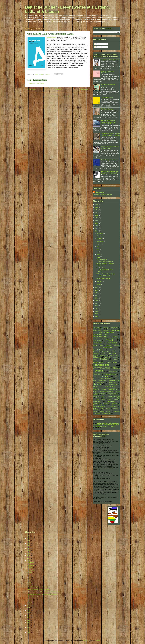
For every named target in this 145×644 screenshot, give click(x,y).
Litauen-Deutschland (106, 379)
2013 (97, 293)
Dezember (100, 233)
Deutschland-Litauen (101, 336)
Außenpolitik (114, 327)
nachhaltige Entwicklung (107, 391)
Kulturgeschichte (101, 365)
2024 (97, 210)
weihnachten (117, 412)
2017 (97, 228)
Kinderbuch (104, 359)
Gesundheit (113, 350)
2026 (97, 205)
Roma (98, 400)
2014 (97, 290)
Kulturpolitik (108, 367)
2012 (97, 295)
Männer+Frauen (113, 384)
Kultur (115, 363)
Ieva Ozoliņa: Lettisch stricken (110, 60)
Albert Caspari (100, 192)
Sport (95, 405)
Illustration (96, 355)
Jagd (117, 355)
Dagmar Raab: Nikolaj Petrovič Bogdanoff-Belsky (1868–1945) (110, 134)
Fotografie (109, 346)
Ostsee (95, 395)
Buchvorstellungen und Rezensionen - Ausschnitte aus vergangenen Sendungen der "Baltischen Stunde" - (106, 425)
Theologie (115, 408)
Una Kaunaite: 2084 (107, 98)
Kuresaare (96, 369)
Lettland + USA (114, 371)
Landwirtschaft (116, 369)
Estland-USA (107, 344)
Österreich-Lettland (100, 393)
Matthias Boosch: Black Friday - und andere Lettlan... (106, 275)
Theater (108, 408)
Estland (109, 340)
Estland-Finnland (98, 342)
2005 (97, 314)
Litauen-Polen (103, 381)
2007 (97, 309)
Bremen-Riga (106, 331)
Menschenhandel (97, 388)
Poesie (103, 396)
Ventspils (95, 412)
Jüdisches (97, 357)
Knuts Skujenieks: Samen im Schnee (38, 589)
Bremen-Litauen (97, 331)
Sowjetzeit (111, 401)
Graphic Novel (106, 352)
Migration (96, 390)
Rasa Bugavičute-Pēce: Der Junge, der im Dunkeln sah (109, 172)
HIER (113, 426)
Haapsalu (115, 352)
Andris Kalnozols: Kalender (109, 160)
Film (102, 346)
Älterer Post (84, 90)
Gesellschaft (98, 350)
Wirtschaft (97, 413)
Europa (115, 344)
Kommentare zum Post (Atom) (61, 96)
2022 (97, 215)
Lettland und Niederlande (100, 373)
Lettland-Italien (114, 373)
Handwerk (96, 354)
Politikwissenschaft (114, 396)
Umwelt (116, 410)
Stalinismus (114, 407)
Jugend (107, 357)
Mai (98, 252)
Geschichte (107, 348)
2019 (97, 223)
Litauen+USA (113, 382)
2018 (97, 226)
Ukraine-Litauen (107, 410)
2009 (97, 303)
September (100, 241)
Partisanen (104, 395)
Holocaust (112, 354)
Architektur (96, 327)
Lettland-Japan (97, 375)
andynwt (86, 640)
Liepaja (95, 377)
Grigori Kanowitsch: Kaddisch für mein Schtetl (110, 148)
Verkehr (102, 412)
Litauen (104, 377)
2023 (97, 212)
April (98, 254)
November (100, 236)
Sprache (104, 405)
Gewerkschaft (96, 352)
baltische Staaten (98, 329)
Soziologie (115, 403)
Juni (98, 249)
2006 (97, 311)
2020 (97, 220)
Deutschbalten (116, 330)
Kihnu (94, 359)
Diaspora (115, 336)
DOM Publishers (52, 37)
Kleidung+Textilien (111, 361)
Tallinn (95, 408)
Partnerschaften (114, 395)
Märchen (95, 386)
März (98, 257)
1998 (97, 317)
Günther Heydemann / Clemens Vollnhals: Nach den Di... (105, 270)
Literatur (97, 384)
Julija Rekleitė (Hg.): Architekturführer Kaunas (105, 260)
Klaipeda (95, 361)
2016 (97, 231)
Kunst (115, 367)
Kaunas (115, 357)
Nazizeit (118, 391)
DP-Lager (95, 338)
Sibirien (116, 400)
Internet (112, 355)
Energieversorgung (114, 338)
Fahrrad (95, 346)
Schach (103, 400)
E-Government (103, 338)
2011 (97, 298)
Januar (99, 284)
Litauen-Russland (115, 380)
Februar (99, 281)
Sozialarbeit (96, 403)
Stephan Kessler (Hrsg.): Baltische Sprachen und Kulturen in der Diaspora (109, 122)
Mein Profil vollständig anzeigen (103, 195)
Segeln (109, 400)
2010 (97, 301)
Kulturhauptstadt (98, 367)
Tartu (102, 408)
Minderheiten (113, 390)
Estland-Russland (112, 342)
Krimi (109, 363)
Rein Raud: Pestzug (107, 109)
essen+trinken (97, 340)
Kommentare (99, 47)
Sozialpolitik (106, 403)
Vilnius (108, 411)
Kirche (115, 359)
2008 (97, 306)
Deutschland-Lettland (101, 334)
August (99, 244)
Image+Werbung (104, 355)
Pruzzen (98, 398)
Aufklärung (105, 327)
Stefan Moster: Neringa (103, 278)
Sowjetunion (97, 401)
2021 (97, 218)
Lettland (99, 371)
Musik (95, 391)
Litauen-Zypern (100, 382)
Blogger (98, 640)
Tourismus (96, 410)
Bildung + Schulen (113, 329)
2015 (97, 287)
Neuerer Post (31, 90)
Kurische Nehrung (105, 369)
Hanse (104, 354)
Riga (118, 398)
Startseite (58, 90)
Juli (98, 247)
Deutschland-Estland (106, 332)
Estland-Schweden (98, 344)
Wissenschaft (106, 413)
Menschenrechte (112, 388)
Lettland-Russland (110, 375)
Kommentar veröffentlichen (37, 83)
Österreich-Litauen (113, 393)
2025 (97, 207)
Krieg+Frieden (98, 363)
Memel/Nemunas (110, 386)
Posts (97, 44)
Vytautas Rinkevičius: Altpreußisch (108, 72)
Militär (104, 390)
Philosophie (96, 396)
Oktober (99, 239)
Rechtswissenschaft (109, 398)
